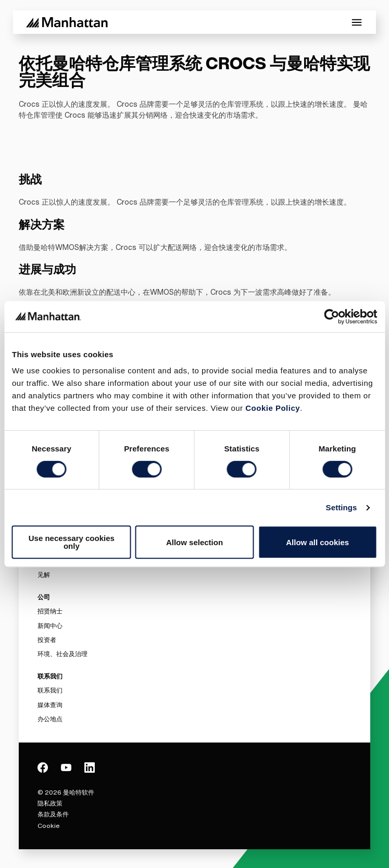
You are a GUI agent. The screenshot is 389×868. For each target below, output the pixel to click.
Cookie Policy (273, 408)
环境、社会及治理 (62, 654)
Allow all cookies (317, 542)
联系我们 (50, 690)
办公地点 (50, 719)
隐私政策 (50, 803)
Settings (342, 507)
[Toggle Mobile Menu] (357, 22)
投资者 (47, 640)
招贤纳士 (50, 611)
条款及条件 (53, 814)
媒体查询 (50, 705)
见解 (44, 575)
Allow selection (194, 542)
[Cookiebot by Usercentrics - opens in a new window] (331, 317)
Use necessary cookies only (72, 542)
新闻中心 (50, 626)
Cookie (49, 826)
